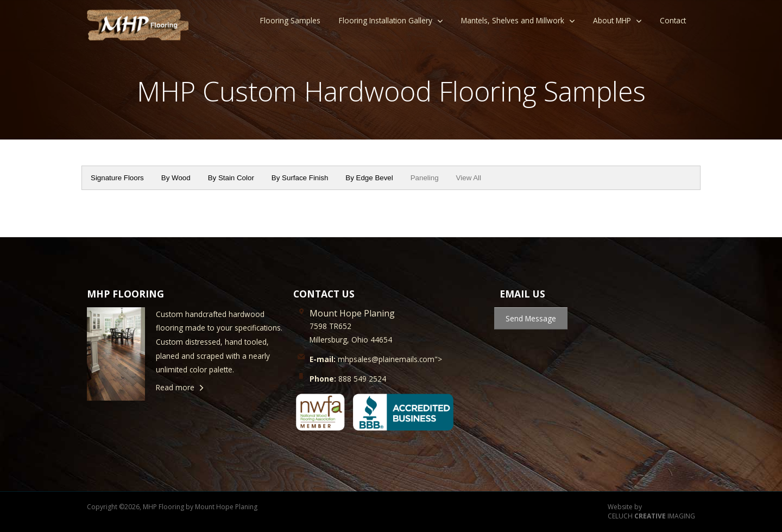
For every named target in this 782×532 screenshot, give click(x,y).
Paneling (425, 178)
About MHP (612, 20)
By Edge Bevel (369, 178)
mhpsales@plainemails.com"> (376, 359)
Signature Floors (117, 178)
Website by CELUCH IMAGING (651, 512)
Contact (673, 20)
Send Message (531, 318)
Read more (175, 387)
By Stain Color (231, 178)
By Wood (176, 178)
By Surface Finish (300, 178)
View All (469, 178)
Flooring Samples (290, 20)
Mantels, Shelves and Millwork (513, 20)
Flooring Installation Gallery (386, 20)
